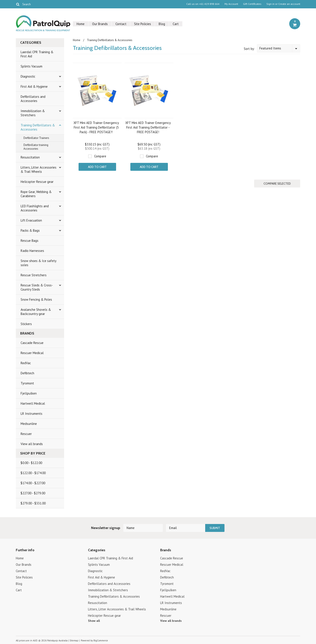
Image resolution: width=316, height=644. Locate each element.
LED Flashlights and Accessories (35, 208)
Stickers (26, 324)
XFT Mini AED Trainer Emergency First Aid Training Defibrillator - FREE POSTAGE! (148, 127)
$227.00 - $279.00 (33, 493)
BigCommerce (101, 640)
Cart (176, 24)
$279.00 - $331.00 (33, 503)
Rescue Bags (30, 241)
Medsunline (29, 424)
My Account (231, 4)
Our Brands (100, 24)
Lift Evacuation (31, 220)
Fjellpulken (29, 393)
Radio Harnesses (32, 251)
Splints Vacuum (31, 66)
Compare (100, 156)
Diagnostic (28, 76)
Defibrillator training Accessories (36, 147)
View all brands (32, 444)
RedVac (26, 363)
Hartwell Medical (33, 403)
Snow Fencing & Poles (36, 299)
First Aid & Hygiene (34, 86)
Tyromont (27, 383)
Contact (121, 24)
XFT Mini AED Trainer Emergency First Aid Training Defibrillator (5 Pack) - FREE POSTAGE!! (96, 127)
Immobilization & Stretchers (33, 113)
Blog (162, 24)
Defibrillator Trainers (36, 138)
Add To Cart (97, 167)
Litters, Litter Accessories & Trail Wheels (39, 169)
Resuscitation (30, 157)
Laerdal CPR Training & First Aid (37, 54)
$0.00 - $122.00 (31, 463)
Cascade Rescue (32, 343)
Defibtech (27, 373)
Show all (94, 621)
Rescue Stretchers (34, 275)
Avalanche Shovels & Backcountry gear (36, 312)
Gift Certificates (252, 4)
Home (81, 24)
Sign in (270, 4)
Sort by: (249, 49)
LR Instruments (31, 414)
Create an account (289, 4)
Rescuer (26, 434)
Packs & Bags (30, 230)
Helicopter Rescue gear (37, 182)
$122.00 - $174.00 (33, 473)
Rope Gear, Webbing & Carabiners (36, 194)
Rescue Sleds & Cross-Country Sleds (37, 287)
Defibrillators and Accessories (33, 99)
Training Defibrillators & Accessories (38, 127)
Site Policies (143, 24)
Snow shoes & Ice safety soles (39, 263)
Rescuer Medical (32, 353)
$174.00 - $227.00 (33, 483)
